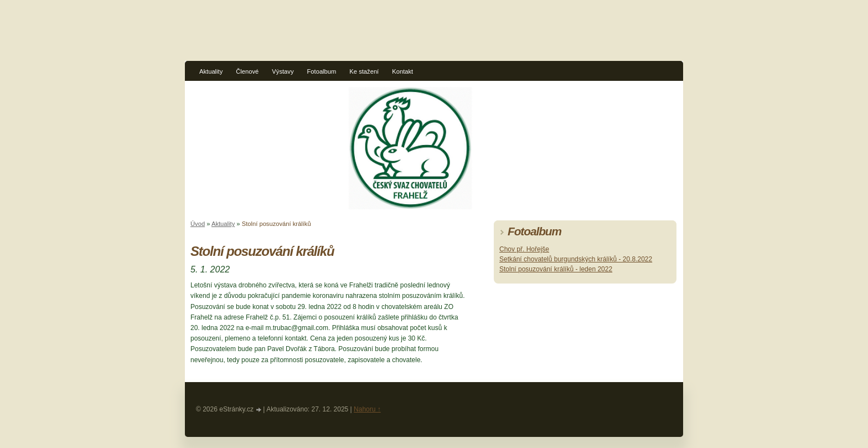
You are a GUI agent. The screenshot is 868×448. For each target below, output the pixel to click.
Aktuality (211, 71)
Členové (247, 71)
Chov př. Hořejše (524, 249)
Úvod (198, 224)
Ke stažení (364, 71)
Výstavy (283, 71)
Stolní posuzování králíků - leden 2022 (556, 269)
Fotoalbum (322, 71)
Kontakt (402, 71)
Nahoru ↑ (367, 409)
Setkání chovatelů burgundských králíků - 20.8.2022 (576, 259)
